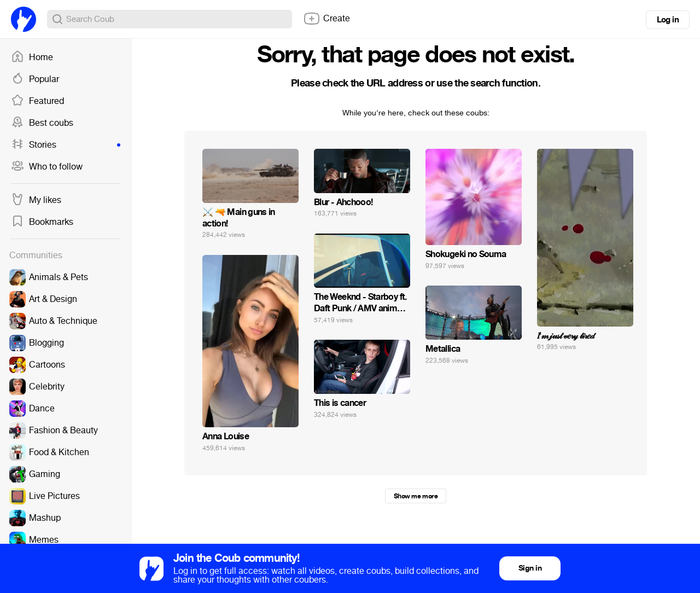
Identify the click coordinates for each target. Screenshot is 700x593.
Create (326, 19)
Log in (668, 20)
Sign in (530, 568)
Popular (35, 79)
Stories (66, 145)
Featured (37, 101)
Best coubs (42, 123)
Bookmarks (42, 222)
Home (32, 57)
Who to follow (47, 167)
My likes (36, 200)
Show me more (416, 496)
